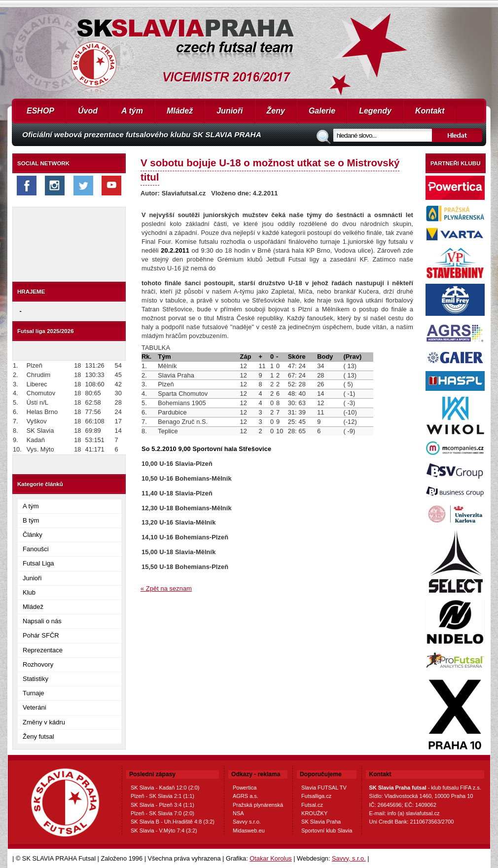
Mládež (180, 111)
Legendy (375, 111)
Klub (29, 592)
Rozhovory (38, 664)
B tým (31, 520)
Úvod (88, 111)
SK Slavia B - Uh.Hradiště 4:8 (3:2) (173, 822)
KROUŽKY (314, 813)
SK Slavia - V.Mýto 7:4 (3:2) (164, 830)
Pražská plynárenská (258, 805)
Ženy (276, 111)
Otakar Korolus (270, 858)
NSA (238, 813)
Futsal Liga (38, 563)
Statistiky (36, 679)
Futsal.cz (312, 805)
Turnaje (34, 693)
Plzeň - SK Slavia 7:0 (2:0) (162, 813)
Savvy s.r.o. (247, 822)
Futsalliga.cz (316, 796)
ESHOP (40, 111)
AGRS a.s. (246, 796)
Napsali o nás (42, 621)
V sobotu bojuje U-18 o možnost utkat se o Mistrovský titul (270, 170)
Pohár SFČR (41, 635)
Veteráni (35, 707)
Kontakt (430, 111)
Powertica (245, 788)
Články (33, 535)
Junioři (230, 111)
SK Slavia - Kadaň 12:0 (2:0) (165, 788)
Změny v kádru (44, 722)
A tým (132, 111)
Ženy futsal (38, 736)
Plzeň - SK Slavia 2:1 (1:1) (162, 796)
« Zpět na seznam (166, 588)
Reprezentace (43, 650)
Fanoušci (36, 549)
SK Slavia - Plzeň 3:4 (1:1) (162, 805)
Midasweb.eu (249, 830)
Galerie (322, 111)
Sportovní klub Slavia (327, 830)
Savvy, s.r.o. (349, 858)
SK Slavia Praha (321, 822)
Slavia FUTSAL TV (324, 788)
